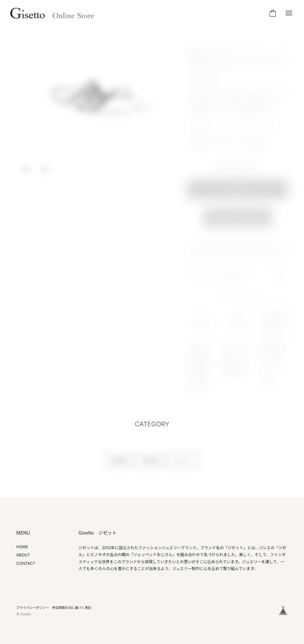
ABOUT (23, 555)
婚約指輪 (150, 464)
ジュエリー (183, 464)
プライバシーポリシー (33, 608)
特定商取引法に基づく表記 (72, 608)
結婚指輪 (119, 464)
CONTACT (26, 563)
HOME (22, 547)
